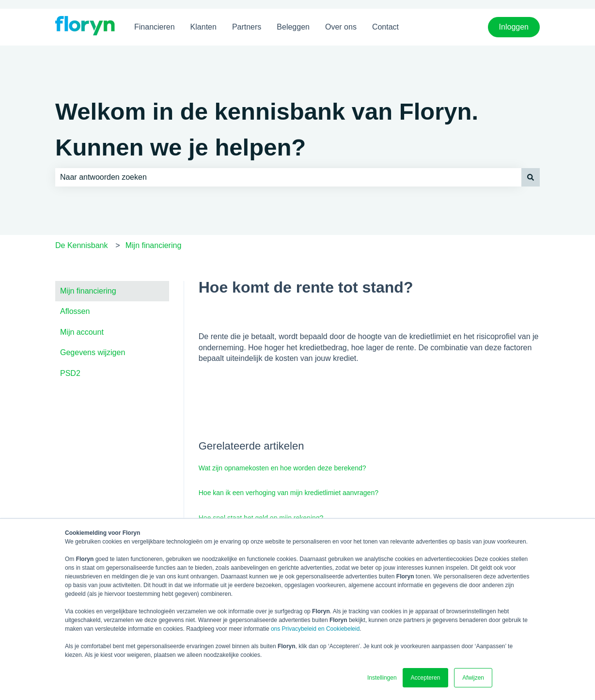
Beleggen (293, 27)
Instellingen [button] (382, 678)
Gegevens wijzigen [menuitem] (93, 352)
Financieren (155, 27)
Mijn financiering (154, 245)
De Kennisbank (82, 245)
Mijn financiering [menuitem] (88, 291)
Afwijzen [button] (473, 678)
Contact (385, 27)
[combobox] (288, 177)
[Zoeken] (531, 177)
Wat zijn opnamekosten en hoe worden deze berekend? (282, 468)
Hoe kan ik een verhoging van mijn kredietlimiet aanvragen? (289, 493)
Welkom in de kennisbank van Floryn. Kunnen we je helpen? (267, 129)
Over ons (341, 27)
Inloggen (514, 27)
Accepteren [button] (426, 678)
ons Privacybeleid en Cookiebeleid (315, 629)
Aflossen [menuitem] (75, 311)
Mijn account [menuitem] (82, 332)
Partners (247, 27)
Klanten (204, 27)
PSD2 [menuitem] (70, 373)
